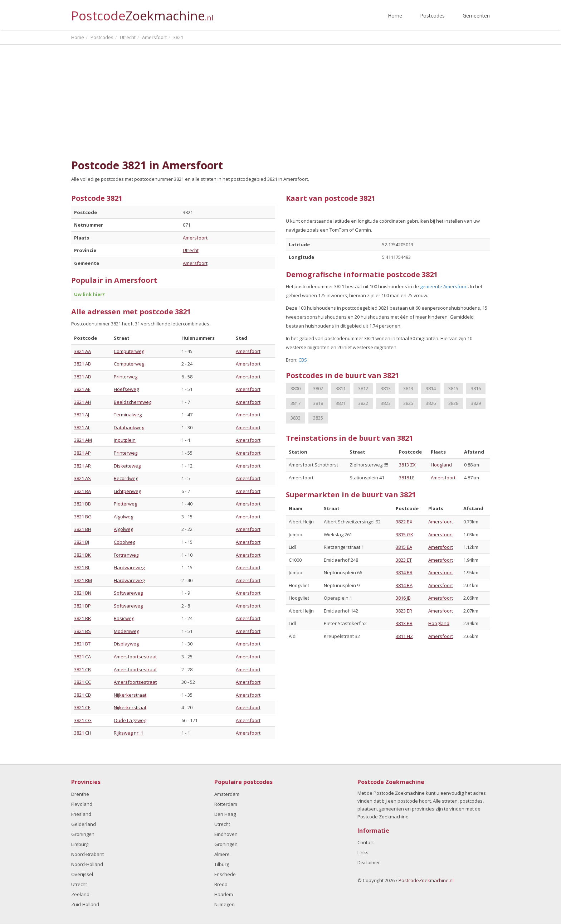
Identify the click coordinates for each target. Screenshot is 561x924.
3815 (453, 388)
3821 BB (82, 504)
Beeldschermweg (133, 402)
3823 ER (404, 611)
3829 (476, 403)
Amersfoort (195, 238)
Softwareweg (128, 593)
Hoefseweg (126, 389)
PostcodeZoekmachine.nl (426, 880)
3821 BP (82, 606)
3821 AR (82, 466)
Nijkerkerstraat (130, 695)
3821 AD (83, 377)
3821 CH (83, 733)
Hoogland (441, 465)
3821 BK (82, 555)
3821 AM (83, 440)
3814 (431, 388)
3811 (341, 388)
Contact (366, 842)
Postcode (142, 13)
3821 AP (82, 453)
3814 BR (404, 572)
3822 (363, 403)
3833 (296, 418)
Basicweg (124, 618)
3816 (476, 388)
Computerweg (129, 351)
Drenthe (80, 794)
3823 (386, 403)
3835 (318, 418)
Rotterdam (226, 804)
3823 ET (404, 560)
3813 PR (404, 623)
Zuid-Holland (85, 904)
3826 (431, 403)
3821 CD (83, 695)
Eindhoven (226, 834)
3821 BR (82, 618)
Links (363, 852)
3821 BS (82, 631)
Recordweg (126, 478)
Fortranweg (126, 555)
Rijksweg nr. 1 (128, 733)
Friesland (81, 814)
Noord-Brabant (87, 854)
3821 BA (82, 491)
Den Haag (225, 814)
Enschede (225, 874)
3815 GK (404, 534)
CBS (303, 360)
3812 (363, 388)
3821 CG (83, 720)
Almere (222, 854)
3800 (296, 388)
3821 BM (83, 580)
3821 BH (83, 529)
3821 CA (82, 657)
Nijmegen (225, 904)
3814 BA (404, 585)
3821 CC (82, 682)
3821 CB (82, 669)
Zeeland (80, 894)
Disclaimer (369, 862)
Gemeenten (476, 16)
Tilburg (222, 864)
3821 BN (83, 593)
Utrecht (191, 250)
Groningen (83, 834)
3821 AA (82, 351)
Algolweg (123, 517)
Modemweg (126, 631)
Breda (221, 884)
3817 (296, 403)
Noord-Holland (87, 864)
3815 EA (404, 547)
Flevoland (82, 804)
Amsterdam (227, 794)
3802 (318, 388)
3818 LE (407, 478)
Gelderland (84, 824)
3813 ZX (407, 465)
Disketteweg (127, 466)
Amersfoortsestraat (135, 657)
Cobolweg (125, 542)
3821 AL (82, 427)
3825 (408, 403)
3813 (386, 388)
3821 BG (83, 517)
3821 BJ (82, 542)
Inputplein (125, 440)
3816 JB (403, 598)
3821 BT (82, 644)
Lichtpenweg (127, 491)
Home (395, 16)
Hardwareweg (129, 567)
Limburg (80, 844)
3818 (318, 403)
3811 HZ (404, 636)
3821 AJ (82, 415)
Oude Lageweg (130, 720)
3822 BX (404, 522)
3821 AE (82, 389)
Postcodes (432, 16)
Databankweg (129, 427)
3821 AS (82, 478)
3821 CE (82, 707)
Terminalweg (128, 415)
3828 (453, 403)
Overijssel (82, 874)
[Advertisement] (280, 102)
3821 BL (82, 567)
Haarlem (224, 894)
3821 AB (82, 364)
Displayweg (126, 644)
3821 (341, 403)
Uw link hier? (89, 294)
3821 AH (83, 402)
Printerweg (126, 377)
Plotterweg (125, 504)
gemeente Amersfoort (444, 286)
